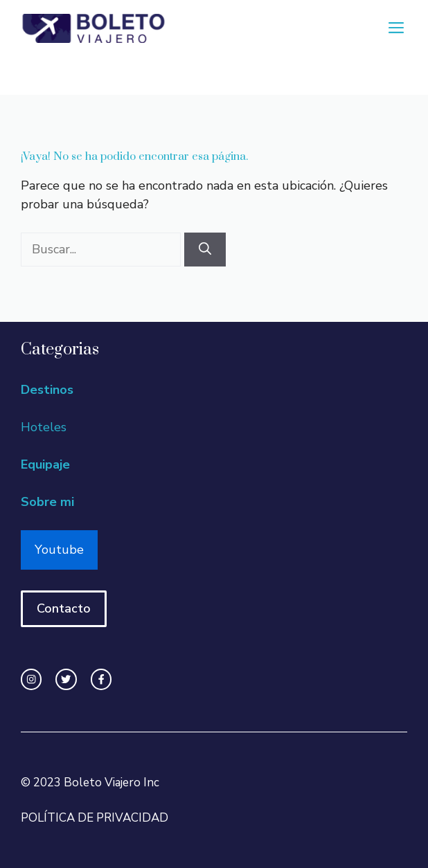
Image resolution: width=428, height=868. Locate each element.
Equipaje (45, 464)
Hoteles (44, 427)
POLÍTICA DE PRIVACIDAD (95, 818)
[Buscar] (205, 250)
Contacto (64, 608)
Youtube (59, 550)
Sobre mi (47, 502)
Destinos (47, 390)
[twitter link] (66, 679)
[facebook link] (101, 679)
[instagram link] (31, 679)
